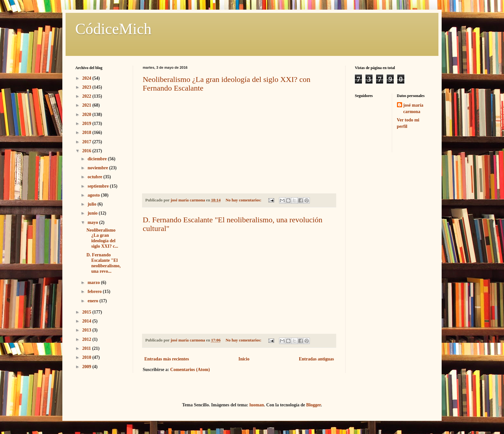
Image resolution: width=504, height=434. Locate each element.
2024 (87, 78)
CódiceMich (113, 29)
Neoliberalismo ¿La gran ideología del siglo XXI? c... (102, 238)
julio (92, 204)
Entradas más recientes (167, 359)
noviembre (98, 168)
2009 (87, 367)
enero (93, 301)
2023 (87, 87)
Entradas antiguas (316, 359)
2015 (87, 312)
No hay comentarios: (244, 200)
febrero (95, 292)
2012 (87, 339)
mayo (93, 222)
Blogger (314, 405)
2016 (87, 151)
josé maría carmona (414, 108)
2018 (87, 133)
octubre (95, 177)
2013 (87, 330)
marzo (94, 283)
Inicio (244, 359)
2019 (87, 124)
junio (93, 213)
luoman (257, 405)
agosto (94, 195)
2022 (87, 96)
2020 (87, 115)
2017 (87, 142)
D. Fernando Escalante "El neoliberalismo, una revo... (104, 263)
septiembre (99, 186)
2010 (87, 357)
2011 (87, 348)
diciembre (98, 159)
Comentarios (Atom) (190, 370)
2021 (87, 105)
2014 (87, 321)
